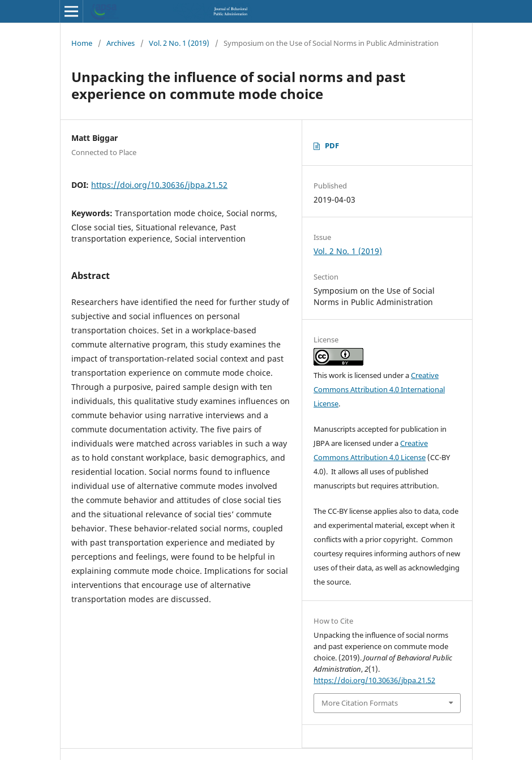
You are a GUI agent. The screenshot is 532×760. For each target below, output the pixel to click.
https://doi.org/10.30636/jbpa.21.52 (159, 185)
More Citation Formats (360, 703)
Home (82, 43)
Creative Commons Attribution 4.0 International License (379, 389)
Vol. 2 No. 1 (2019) (179, 43)
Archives (121, 43)
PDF (332, 145)
